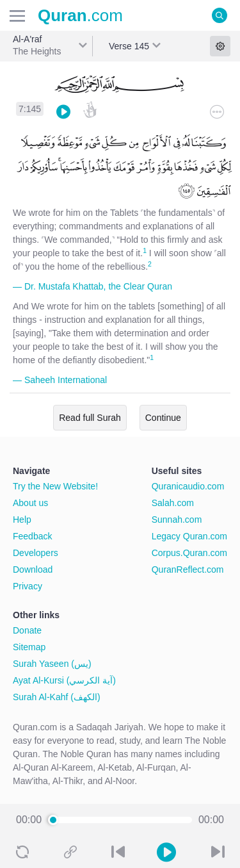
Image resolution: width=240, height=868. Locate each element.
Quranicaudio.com (188, 486)
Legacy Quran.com (189, 536)
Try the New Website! (55, 486)
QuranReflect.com (188, 569)
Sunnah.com (177, 520)
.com (80, 15)
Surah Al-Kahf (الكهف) (57, 697)
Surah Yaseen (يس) (52, 664)
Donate (27, 630)
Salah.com (173, 503)
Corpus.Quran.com (189, 553)
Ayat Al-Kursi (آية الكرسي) (64, 680)
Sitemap (29, 647)
